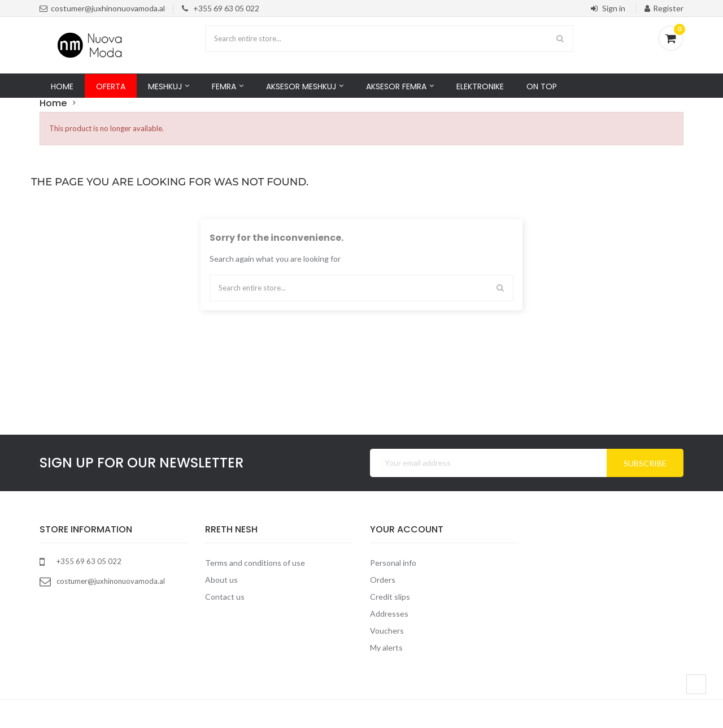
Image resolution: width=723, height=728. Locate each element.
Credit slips (390, 597)
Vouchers (387, 630)
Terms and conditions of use (255, 563)
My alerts (386, 647)
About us (221, 580)
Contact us (225, 597)
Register (664, 8)
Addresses (389, 614)
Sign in (609, 8)
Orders (383, 580)
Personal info (393, 563)
